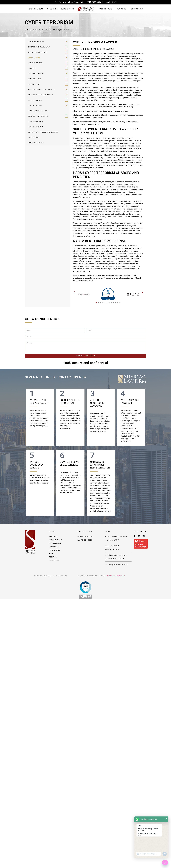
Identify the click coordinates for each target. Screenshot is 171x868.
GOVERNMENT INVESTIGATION (41, 95)
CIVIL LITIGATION (35, 100)
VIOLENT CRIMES (35, 63)
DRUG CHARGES (35, 79)
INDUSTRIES (52, 9)
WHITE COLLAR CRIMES (38, 52)
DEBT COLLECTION (36, 127)
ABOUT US (122, 9)
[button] (74, 292)
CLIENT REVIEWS (56, 544)
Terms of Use (121, 575)
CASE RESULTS (105, 9)
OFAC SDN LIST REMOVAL (38, 116)
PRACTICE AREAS (35, 9)
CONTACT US (137, 9)
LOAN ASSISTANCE (36, 121)
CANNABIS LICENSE (36, 143)
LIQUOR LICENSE (35, 105)
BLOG (51, 554)
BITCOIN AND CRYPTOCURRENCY (41, 90)
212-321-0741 (95, 2)
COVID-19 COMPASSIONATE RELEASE (43, 132)
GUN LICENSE (34, 137)
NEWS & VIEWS (68, 9)
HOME (27, 30)
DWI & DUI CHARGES (36, 74)
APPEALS (32, 68)
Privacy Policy (111, 575)
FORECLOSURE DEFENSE (38, 111)
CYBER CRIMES (51, 30)
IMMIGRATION (34, 84)
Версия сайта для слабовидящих (141, 544)
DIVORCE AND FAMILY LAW (39, 47)
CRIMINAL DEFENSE (36, 42)
